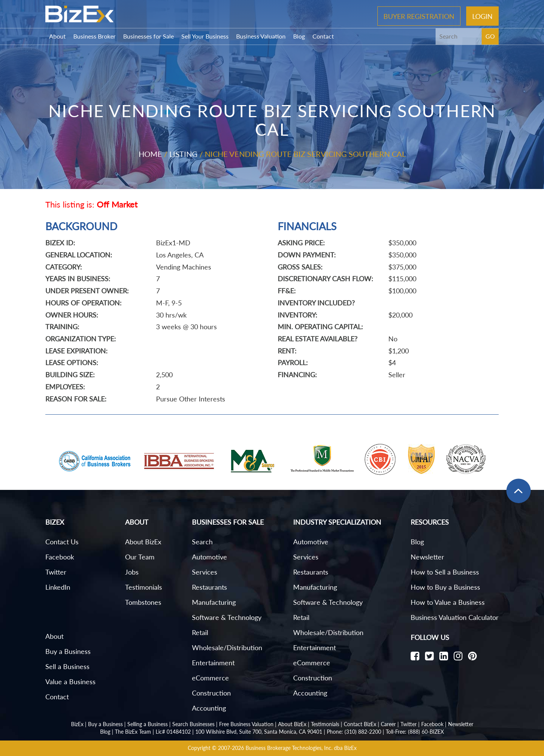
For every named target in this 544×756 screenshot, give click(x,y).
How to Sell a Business (445, 572)
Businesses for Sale (148, 36)
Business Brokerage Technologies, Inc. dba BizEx (301, 748)
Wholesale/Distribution (227, 648)
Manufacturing (214, 602)
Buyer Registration (419, 16)
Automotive (209, 557)
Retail (200, 632)
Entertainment (213, 663)
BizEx (77, 724)
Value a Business (70, 682)
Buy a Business (68, 651)
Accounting (209, 708)
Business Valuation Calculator (455, 617)
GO (490, 36)
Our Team (140, 557)
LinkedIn (58, 587)
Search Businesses (193, 724)
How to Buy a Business (445, 587)
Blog (299, 36)
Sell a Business (67, 666)
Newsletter (427, 557)
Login (482, 16)
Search (202, 542)
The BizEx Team (133, 732)
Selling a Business (148, 724)
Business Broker (94, 36)
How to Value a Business (448, 602)
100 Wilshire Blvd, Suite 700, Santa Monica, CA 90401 (259, 732)
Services (205, 572)
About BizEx (143, 542)
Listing (183, 154)
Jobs (132, 572)
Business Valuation (261, 36)
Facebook (60, 557)
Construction (211, 693)
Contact (323, 36)
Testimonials (144, 587)
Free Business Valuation (246, 724)
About (57, 36)
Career (388, 724)
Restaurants (209, 587)
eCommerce (210, 678)
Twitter (56, 572)
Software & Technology (227, 617)
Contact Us (62, 542)
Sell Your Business (205, 36)
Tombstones (143, 602)
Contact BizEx (360, 724)
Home (150, 154)
